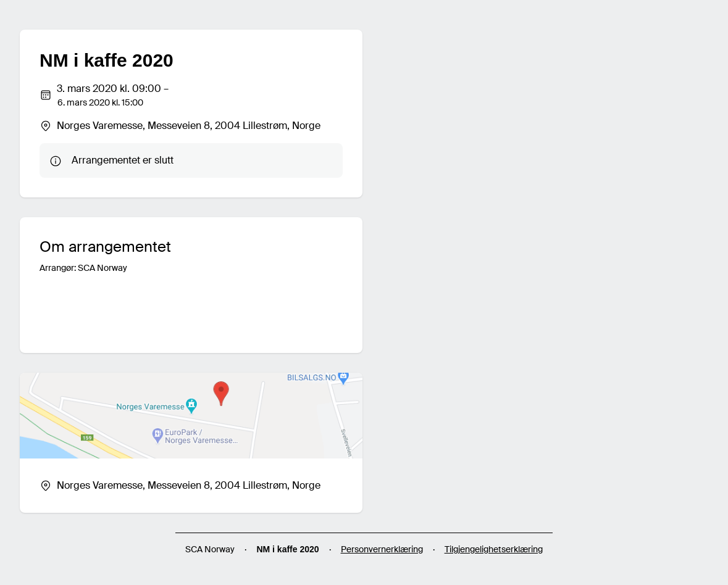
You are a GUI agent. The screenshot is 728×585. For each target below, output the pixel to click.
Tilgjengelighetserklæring (494, 549)
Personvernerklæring (382, 549)
